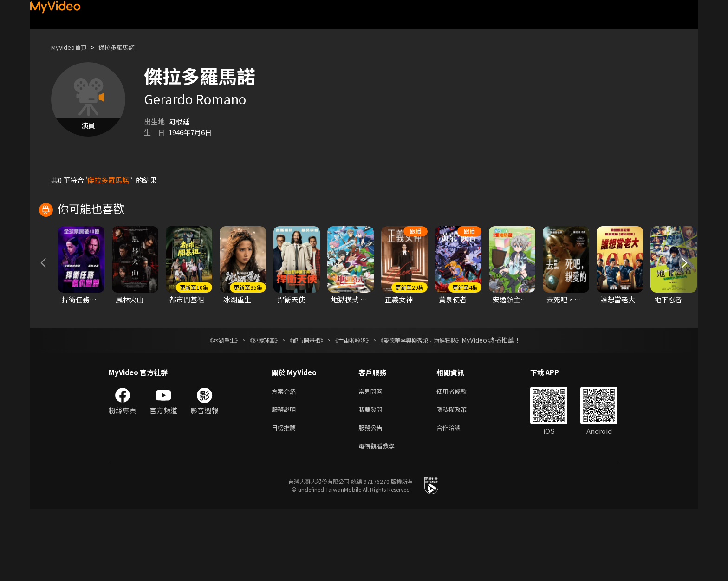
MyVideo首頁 (72, 47)
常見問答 (372, 458)
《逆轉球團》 (253, 406)
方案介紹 (286, 458)
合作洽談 (456, 497)
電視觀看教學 (379, 517)
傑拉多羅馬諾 (126, 47)
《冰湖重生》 (208, 406)
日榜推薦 (286, 497)
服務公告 (372, 497)
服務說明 (286, 478)
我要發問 (372, 478)
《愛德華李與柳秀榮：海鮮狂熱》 (432, 406)
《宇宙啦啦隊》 (354, 406)
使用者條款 (459, 458)
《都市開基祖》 (302, 406)
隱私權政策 (459, 478)
